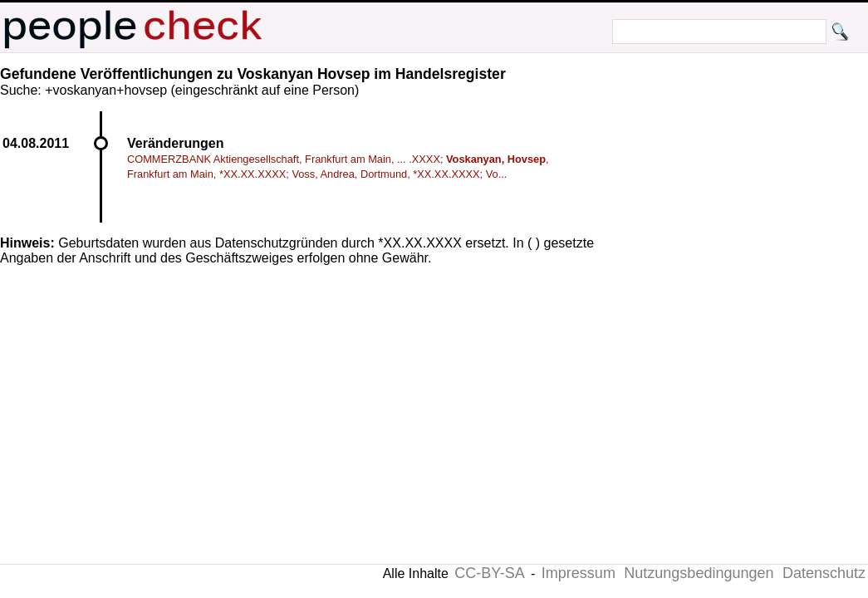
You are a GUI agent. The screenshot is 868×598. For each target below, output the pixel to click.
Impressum (579, 573)
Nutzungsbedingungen (699, 573)
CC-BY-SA (489, 573)
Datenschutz (824, 573)
